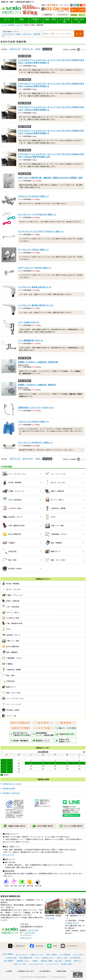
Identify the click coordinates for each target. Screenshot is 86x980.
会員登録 (74, 15)
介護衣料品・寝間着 (46, 968)
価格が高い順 (28, 49)
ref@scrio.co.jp (26, 946)
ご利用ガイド (36, 20)
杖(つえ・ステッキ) (22, 962)
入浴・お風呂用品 (65, 962)
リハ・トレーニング (52, 972)
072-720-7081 (30, 940)
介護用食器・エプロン (23, 968)
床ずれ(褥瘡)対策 (75, 965)
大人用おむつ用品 (11, 965)
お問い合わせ (79, 20)
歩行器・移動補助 (8, 962)
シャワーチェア (8, 34)
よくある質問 (65, 20)
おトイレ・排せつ (78, 962)
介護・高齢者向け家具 (26, 965)
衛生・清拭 (58, 968)
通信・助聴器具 (9, 968)
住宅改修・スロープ (15, 25)
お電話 (69, 931)
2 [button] (81, 49)
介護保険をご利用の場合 (11, 793)
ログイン (82, 15)
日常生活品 (68, 968)
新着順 (38, 49)
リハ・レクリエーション (36, 972)
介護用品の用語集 (9, 788)
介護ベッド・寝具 (62, 965)
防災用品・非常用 (66, 972)
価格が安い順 (15, 49)
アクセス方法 (50, 926)
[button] (84, 50)
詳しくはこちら (8, 855)
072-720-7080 (33, 938)
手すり (37, 965)
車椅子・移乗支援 (51, 962)
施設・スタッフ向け (20, 972)
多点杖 (18, 34)
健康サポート (78, 968)
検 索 (79, 34)
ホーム (7, 19)
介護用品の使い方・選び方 (12, 784)
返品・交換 (50, 19)
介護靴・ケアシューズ (37, 962)
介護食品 (35, 968)
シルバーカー (27, 34)
